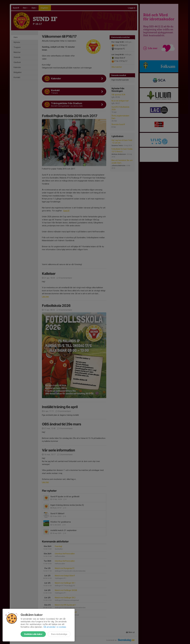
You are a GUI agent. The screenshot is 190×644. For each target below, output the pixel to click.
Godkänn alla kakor (33, 634)
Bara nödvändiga (59, 634)
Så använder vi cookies (55, 627)
